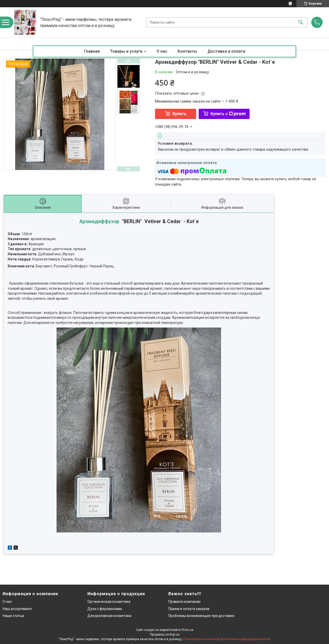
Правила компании (184, 602)
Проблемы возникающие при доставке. (202, 616)
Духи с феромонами (105, 609)
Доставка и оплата (226, 51)
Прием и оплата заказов (189, 609)
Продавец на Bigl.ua (165, 634)
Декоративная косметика (109, 616)
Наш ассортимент (17, 609)
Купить (179, 114)
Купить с (228, 114)
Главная (92, 51)
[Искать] (301, 22)
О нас (162, 51)
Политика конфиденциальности (247, 639)
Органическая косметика (109, 602)
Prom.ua (187, 630)
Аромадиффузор (99, 221)
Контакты (187, 51)
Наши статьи (13, 616)
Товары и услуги (126, 51)
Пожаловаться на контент (202, 639)
